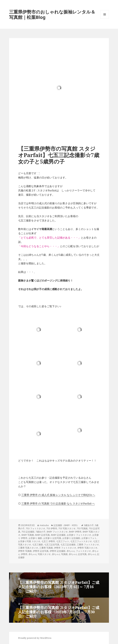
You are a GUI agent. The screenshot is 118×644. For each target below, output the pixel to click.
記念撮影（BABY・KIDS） (66, 525)
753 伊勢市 (52, 528)
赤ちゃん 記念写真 (78, 554)
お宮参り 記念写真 (52, 538)
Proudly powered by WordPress (35, 638)
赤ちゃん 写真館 (60, 554)
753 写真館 (82, 528)
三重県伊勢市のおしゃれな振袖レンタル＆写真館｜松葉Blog (52, 14)
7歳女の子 (41, 532)
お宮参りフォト (89, 538)
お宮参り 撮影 (35, 538)
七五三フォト (63, 541)
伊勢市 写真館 (25, 551)
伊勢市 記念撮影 (58, 551)
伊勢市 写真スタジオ (87, 548)
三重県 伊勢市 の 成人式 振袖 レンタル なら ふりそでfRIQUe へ (58, 495)
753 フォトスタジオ (35, 528)
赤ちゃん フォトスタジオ (79, 551)
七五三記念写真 (52, 544)
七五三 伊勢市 (48, 541)
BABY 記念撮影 (58, 535)
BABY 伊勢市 (75, 532)
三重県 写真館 (46, 548)
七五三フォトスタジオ (81, 541)
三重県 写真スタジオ (28, 548)
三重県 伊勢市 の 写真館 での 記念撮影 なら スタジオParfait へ (58, 503)
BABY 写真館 (28, 535)
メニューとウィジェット (105, 19)
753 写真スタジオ (67, 528)
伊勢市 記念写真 (41, 551)
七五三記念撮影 (68, 544)
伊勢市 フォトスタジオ (65, 548)
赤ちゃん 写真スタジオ (40, 554)
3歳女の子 (89, 525)
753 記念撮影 (28, 532)
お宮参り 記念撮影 (71, 538)
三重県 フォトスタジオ (88, 544)
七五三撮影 (38, 544)
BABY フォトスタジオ (57, 532)
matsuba (44, 525)
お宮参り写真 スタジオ (29, 541)
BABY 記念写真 (42, 535)
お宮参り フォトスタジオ (79, 535)
